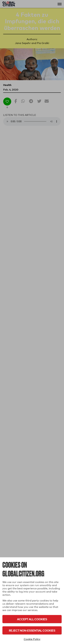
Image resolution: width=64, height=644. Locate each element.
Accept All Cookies (32, 619)
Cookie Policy (32, 639)
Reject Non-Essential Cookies (32, 630)
